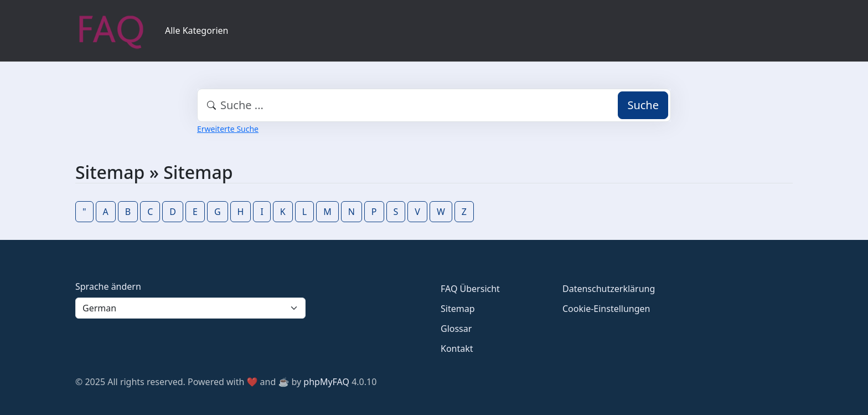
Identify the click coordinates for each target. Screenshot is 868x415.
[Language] (190, 308)
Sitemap (458, 309)
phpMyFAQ (326, 382)
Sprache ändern (108, 286)
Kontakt (457, 349)
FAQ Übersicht (470, 289)
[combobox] (434, 105)
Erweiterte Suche (228, 129)
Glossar (456, 329)
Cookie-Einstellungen (606, 309)
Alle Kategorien (197, 30)
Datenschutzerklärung (609, 289)
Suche (643, 105)
